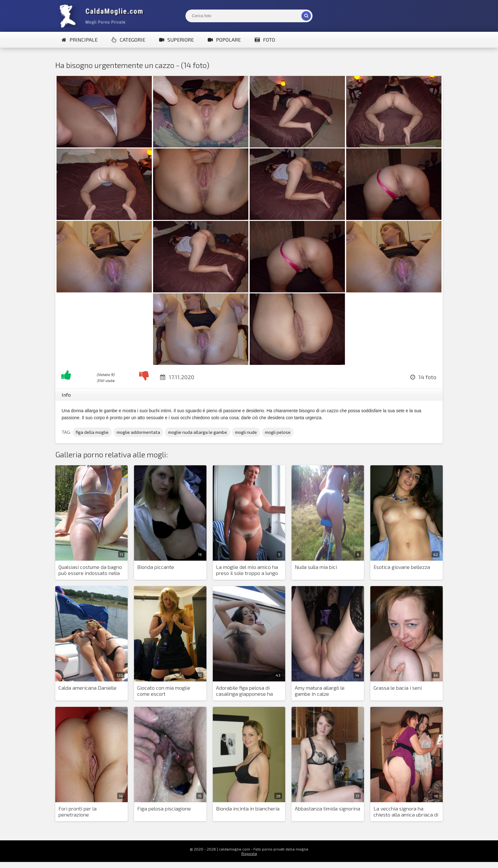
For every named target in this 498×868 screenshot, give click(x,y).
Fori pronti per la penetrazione (77, 811)
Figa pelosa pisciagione (164, 808)
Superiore (176, 40)
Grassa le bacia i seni (398, 688)
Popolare (224, 40)
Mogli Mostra (103, 16)
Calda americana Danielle (87, 688)
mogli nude (246, 432)
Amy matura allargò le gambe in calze (320, 691)
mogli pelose (278, 432)
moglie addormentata (138, 432)
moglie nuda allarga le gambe (198, 432)
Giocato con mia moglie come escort (164, 691)
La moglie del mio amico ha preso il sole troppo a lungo (247, 570)
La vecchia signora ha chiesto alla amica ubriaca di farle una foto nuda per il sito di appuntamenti (407, 812)
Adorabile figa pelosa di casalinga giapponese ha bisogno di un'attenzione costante (244, 691)
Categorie (128, 40)
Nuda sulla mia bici (316, 567)
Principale (80, 40)
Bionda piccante (156, 567)
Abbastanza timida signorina (327, 808)
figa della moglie (92, 432)
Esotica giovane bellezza (402, 567)
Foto (265, 40)
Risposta (249, 853)
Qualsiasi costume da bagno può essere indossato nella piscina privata (90, 570)
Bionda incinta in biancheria (248, 808)
